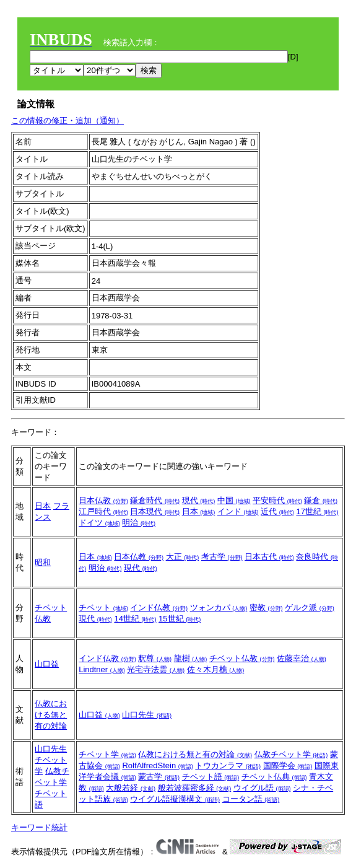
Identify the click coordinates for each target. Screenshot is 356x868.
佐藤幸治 (302, 658)
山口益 (47, 664)
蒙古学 (159, 777)
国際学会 (288, 765)
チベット (103, 607)
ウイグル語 (262, 788)
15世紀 (180, 619)
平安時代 (277, 500)
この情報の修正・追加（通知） (67, 121)
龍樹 (191, 658)
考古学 (222, 557)
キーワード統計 (39, 827)
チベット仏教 (242, 658)
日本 (43, 506)
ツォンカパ (219, 607)
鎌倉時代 (155, 500)
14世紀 (135, 619)
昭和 (43, 562)
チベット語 (211, 777)
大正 (183, 557)
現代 (199, 500)
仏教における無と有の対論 (51, 715)
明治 (139, 523)
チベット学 (107, 754)
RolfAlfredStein (157, 765)
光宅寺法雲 (156, 669)
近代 (277, 511)
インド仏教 (159, 607)
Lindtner (102, 669)
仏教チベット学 (291, 754)
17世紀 (317, 511)
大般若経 (131, 788)
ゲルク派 (310, 607)
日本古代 (269, 557)
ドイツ (99, 523)
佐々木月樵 (216, 669)
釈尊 (155, 658)
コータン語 (251, 799)
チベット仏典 (274, 777)
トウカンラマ (228, 765)
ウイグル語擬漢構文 (175, 799)
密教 (266, 607)
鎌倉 (321, 500)
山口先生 (147, 715)
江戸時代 (103, 511)
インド (238, 511)
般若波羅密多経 (195, 788)
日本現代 (155, 511)
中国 (234, 500)
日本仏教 (103, 500)
